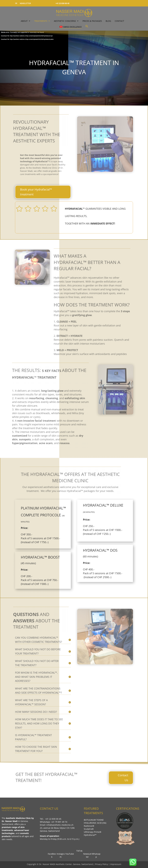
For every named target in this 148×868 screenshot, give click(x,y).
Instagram (61, 854)
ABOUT (24, 21)
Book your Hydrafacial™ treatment (36, 192)
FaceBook (52, 854)
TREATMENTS (41, 21)
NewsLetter (87, 854)
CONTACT (119, 21)
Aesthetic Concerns (65, 21)
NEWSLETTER (25, 3)
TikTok (78, 851)
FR (16, 3)
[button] (87, 28)
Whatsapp (96, 854)
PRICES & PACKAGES (92, 21)
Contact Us (123, 778)
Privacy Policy (102, 864)
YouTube (70, 852)
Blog (108, 21)
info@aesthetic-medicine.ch (60, 825)
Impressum (116, 864)
